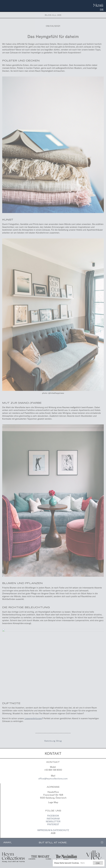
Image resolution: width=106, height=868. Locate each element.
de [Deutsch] (102, 9)
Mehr (83, 863)
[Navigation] (98, 5)
